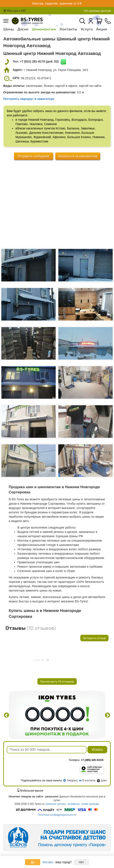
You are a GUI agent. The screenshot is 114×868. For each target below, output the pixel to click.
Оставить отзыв (94, 638)
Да (33, 862)
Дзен (102, 780)
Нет (81, 862)
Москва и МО (14, 11)
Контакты (68, 29)
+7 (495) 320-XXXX (92, 760)
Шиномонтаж (44, 29)
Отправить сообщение (33, 156)
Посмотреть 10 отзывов (57, 681)
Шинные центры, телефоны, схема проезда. (73, 804)
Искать (97, 750)
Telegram (72, 780)
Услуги (87, 29)
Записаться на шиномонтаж (78, 156)
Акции (102, 29)
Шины (9, 29)
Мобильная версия (30, 791)
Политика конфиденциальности (57, 815)
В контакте (89, 780)
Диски (23, 29)
